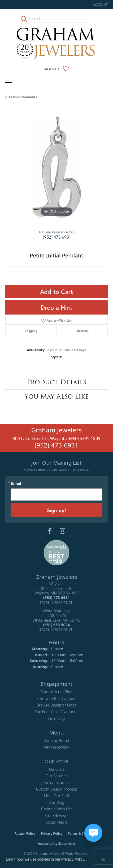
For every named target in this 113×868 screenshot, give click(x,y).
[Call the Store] (56, 597)
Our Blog (57, 802)
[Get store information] (57, 602)
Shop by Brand (56, 740)
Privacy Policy (52, 834)
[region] (56, 167)
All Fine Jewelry (56, 747)
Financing (57, 718)
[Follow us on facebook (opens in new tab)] (50, 531)
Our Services (56, 776)
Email (16, 484)
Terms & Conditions (83, 834)
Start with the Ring (56, 692)
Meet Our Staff (56, 796)
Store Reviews (56, 816)
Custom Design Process (56, 789)
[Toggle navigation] (8, 82)
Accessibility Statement (56, 844)
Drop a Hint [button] (56, 307)
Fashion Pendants (23, 97)
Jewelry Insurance (56, 782)
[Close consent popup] (103, 860)
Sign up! (56, 510)
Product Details (56, 382)
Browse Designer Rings (56, 705)
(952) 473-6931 (57, 237)
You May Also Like (57, 396)
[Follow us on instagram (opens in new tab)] (62, 531)
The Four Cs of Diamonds (56, 712)
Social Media (56, 822)
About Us (56, 769)
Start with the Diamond (57, 698)
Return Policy (25, 834)
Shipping (31, 331)
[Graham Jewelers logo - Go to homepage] (56, 43)
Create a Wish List (56, 809)
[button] (100, 5)
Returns (83, 331)
